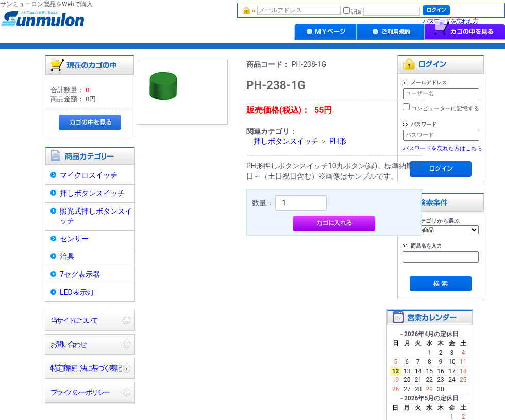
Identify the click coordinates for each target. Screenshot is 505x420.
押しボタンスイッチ (92, 193)
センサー (74, 239)
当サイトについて (74, 320)
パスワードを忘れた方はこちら (443, 148)
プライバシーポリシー (80, 392)
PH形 (338, 141)
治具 (67, 256)
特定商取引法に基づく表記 (86, 368)
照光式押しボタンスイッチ (96, 216)
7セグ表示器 (80, 274)
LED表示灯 (77, 292)
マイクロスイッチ (89, 175)
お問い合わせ (68, 344)
